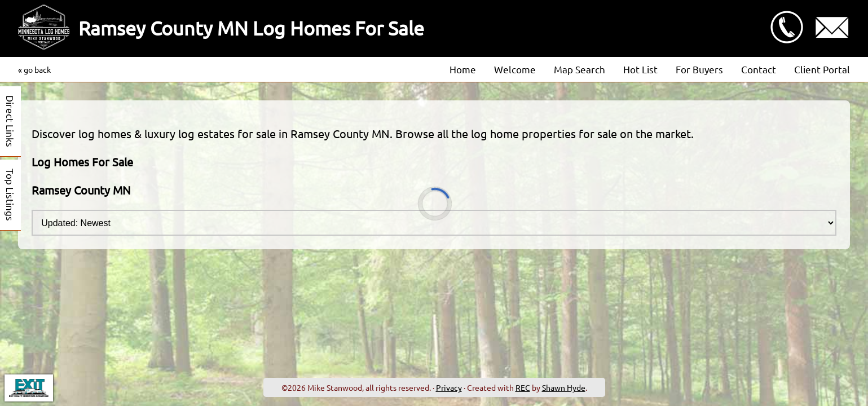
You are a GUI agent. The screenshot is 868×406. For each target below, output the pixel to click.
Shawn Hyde (564, 387)
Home (463, 69)
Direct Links (10, 121)
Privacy (449, 387)
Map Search (580, 69)
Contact (759, 69)
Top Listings (10, 195)
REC (523, 387)
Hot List (640, 69)
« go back (34, 69)
